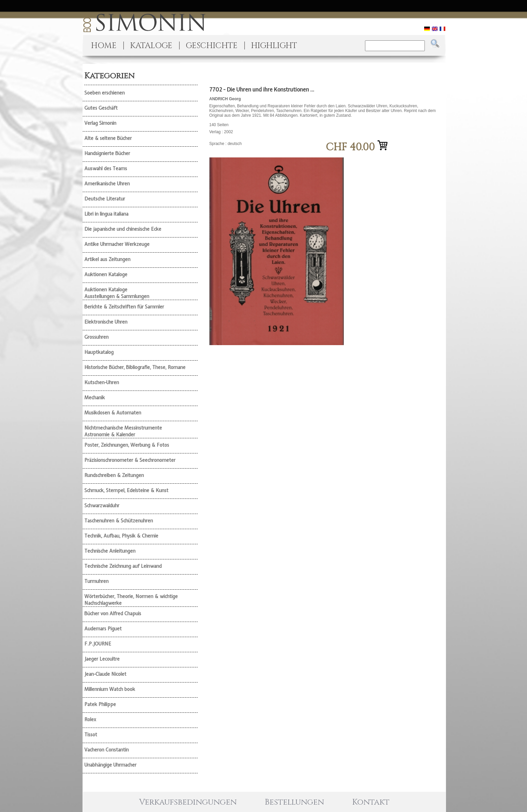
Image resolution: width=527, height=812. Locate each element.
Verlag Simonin (100, 123)
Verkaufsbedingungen (188, 802)
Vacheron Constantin (107, 750)
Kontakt (371, 802)
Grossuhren (96, 337)
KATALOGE (151, 46)
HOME (104, 46)
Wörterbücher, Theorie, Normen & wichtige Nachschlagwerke (131, 600)
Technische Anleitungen (110, 551)
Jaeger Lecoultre (102, 659)
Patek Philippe (100, 704)
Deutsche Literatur (105, 199)
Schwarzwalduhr (102, 506)
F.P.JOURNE (98, 644)
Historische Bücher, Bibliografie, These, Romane (135, 367)
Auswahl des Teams (106, 169)
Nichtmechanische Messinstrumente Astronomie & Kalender (123, 431)
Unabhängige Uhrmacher (110, 765)
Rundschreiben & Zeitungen (114, 475)
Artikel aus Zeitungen (107, 259)
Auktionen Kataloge (106, 274)
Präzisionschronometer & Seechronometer (130, 460)
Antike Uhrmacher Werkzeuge (117, 244)
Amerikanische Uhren (107, 184)
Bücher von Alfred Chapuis (113, 614)
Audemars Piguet (103, 629)
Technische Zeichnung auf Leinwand (123, 566)
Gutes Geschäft (101, 108)
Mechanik (95, 398)
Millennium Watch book (110, 689)
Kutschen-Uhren (102, 382)
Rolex (90, 719)
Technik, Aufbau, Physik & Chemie (121, 536)
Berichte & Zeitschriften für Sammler (124, 307)
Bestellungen (294, 802)
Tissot (91, 735)
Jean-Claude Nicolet (105, 674)
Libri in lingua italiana (106, 214)
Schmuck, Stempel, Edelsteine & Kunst (126, 490)
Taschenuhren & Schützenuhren (119, 521)
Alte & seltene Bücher (108, 138)
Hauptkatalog (99, 352)
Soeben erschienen (105, 93)
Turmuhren (96, 581)
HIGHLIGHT (274, 46)
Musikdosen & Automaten (113, 413)
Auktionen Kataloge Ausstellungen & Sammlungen (117, 293)
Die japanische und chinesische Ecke (123, 229)
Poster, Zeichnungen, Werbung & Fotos (127, 445)
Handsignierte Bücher (107, 153)
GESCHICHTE (212, 46)
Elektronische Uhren (106, 322)
